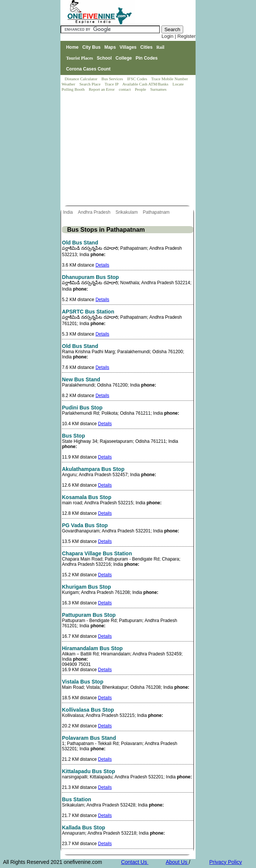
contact (125, 89)
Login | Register (178, 36)
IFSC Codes (137, 79)
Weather (69, 84)
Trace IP (112, 84)
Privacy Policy (225, 862)
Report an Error (102, 89)
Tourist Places (80, 58)
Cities (147, 47)
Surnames (158, 89)
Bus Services (112, 79)
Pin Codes (147, 58)
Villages (128, 47)
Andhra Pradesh (95, 212)
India (69, 212)
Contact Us (135, 862)
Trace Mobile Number (170, 79)
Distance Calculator (81, 79)
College (124, 58)
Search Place (90, 84)
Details (102, 265)
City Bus (91, 47)
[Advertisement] (128, 149)
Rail (160, 47)
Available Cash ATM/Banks (146, 84)
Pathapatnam (157, 212)
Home (72, 47)
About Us (177, 862)
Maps (110, 47)
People (141, 89)
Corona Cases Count (88, 69)
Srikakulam (127, 212)
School (104, 58)
